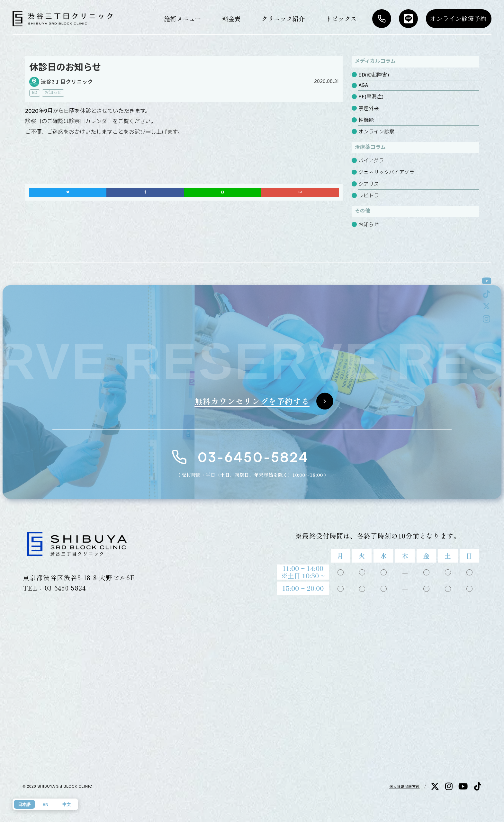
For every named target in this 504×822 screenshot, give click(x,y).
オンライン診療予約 (459, 19)
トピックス (341, 18)
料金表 (231, 18)
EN (45, 804)
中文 (67, 804)
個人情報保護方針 (405, 786)
